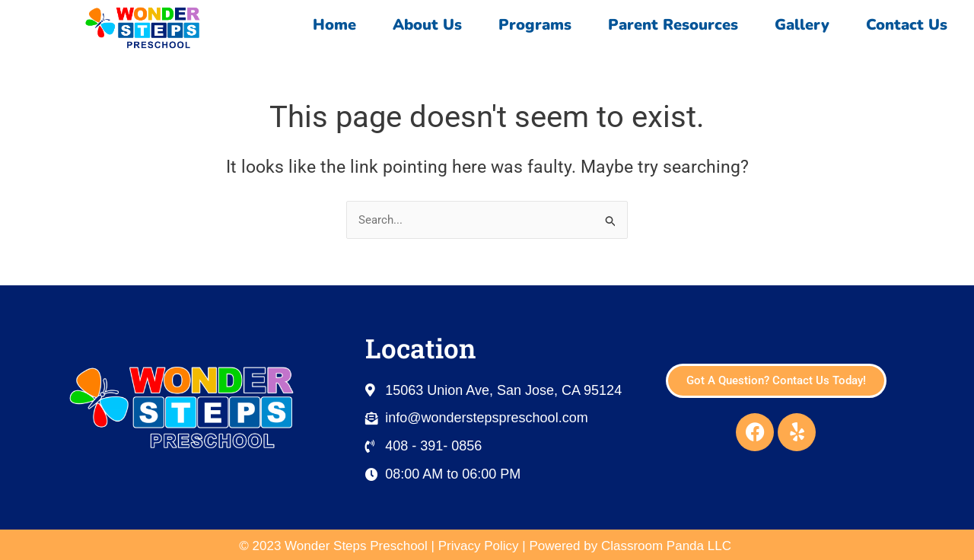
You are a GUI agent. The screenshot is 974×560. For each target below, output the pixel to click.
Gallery (802, 25)
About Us (427, 25)
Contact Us (910, 25)
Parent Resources (673, 25)
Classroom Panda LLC (668, 546)
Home (334, 25)
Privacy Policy (479, 546)
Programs (535, 25)
